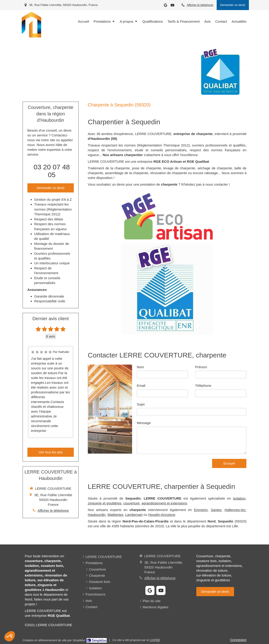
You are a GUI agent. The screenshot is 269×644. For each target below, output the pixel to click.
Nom (140, 367)
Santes (216, 510)
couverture (132, 503)
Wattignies (115, 515)
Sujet (141, 404)
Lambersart (134, 515)
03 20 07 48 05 (52, 171)
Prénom (201, 367)
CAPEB (155, 640)
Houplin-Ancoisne (162, 515)
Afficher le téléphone (200, 5)
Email (141, 386)
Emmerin (201, 510)
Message (144, 423)
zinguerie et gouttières (105, 503)
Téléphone (203, 386)
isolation (239, 498)
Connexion (238, 640)
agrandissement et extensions (164, 503)
